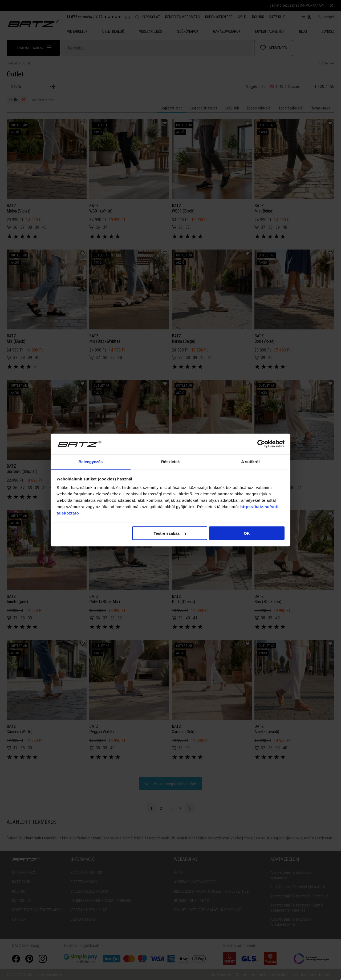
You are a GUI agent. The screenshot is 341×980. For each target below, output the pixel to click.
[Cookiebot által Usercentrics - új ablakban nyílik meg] (261, 444)
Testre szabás (170, 533)
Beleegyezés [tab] (90, 461)
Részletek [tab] (170, 461)
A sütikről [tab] (250, 461)
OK (247, 533)
